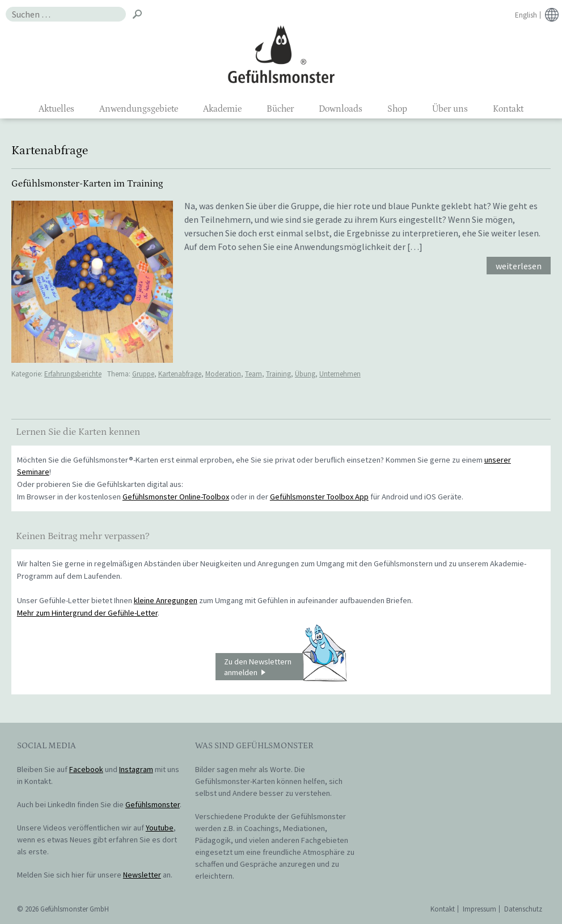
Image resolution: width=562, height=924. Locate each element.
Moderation (223, 374)
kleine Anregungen (166, 600)
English (526, 15)
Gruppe (143, 374)
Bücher (280, 109)
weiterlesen (519, 266)
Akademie (222, 109)
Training (278, 374)
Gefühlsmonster (281, 54)
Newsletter (142, 875)
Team (253, 374)
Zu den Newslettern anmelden (285, 667)
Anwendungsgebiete (139, 109)
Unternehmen (340, 374)
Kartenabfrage (180, 374)
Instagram (136, 769)
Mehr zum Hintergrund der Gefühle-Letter (87, 613)
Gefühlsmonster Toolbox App (319, 497)
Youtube (160, 828)
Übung (305, 374)
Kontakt (508, 109)
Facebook (86, 769)
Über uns (450, 109)
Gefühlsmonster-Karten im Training (87, 184)
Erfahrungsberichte (73, 374)
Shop (397, 109)
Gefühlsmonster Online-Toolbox (176, 497)
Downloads (341, 109)
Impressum (479, 909)
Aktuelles (56, 109)
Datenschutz (523, 909)
